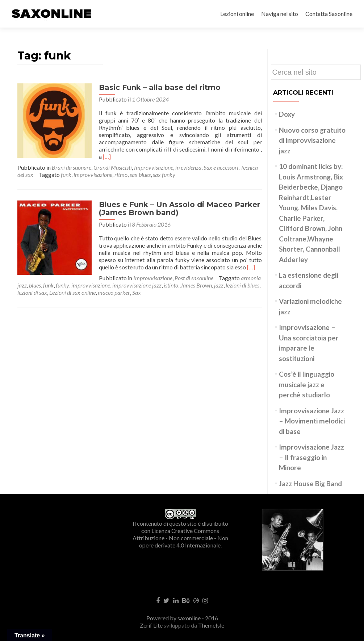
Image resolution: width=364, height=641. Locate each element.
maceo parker (59, 285)
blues (198, 271)
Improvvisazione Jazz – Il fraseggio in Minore (311, 457)
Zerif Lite (152, 625)
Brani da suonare (72, 160)
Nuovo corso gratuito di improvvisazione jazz (312, 140)
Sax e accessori (221, 160)
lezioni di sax (222, 278)
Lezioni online (237, 14)
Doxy (287, 114)
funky (225, 271)
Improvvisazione (154, 160)
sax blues (140, 167)
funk (66, 167)
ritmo (121, 167)
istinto (117, 278)
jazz (165, 278)
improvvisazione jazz (83, 278)
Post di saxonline (112, 271)
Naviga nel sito (280, 14)
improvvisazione (93, 167)
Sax (81, 285)
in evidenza (188, 160)
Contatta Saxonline (329, 14)
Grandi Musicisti (113, 160)
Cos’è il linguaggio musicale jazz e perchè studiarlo (307, 384)
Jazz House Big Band (310, 483)
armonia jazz (175, 271)
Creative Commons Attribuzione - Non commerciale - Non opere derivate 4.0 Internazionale (180, 538)
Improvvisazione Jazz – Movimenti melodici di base (312, 421)
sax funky (164, 167)
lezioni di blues (189, 278)
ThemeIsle (211, 625)
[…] (187, 149)
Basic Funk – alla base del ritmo (158, 87)
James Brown (142, 278)
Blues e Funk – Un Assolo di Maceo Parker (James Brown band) (178, 201)
